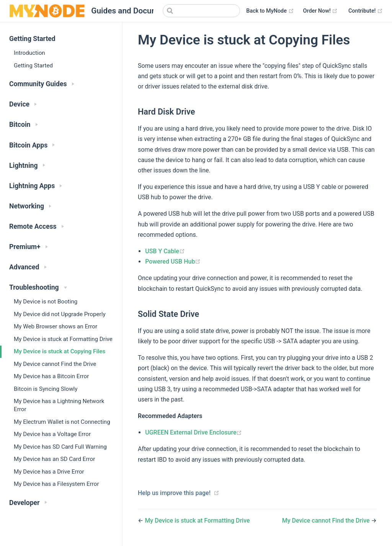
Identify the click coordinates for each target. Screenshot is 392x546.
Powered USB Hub (173, 262)
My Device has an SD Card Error (54, 459)
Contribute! (366, 11)
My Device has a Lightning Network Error (59, 405)
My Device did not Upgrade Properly (60, 314)
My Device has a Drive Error (49, 472)
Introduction (29, 53)
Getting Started (33, 66)
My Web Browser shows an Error (56, 326)
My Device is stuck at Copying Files (60, 351)
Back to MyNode (270, 11)
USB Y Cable (165, 251)
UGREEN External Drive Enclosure (194, 432)
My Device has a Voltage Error (52, 434)
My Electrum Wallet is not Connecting (62, 422)
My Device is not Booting (46, 302)
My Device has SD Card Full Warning (60, 447)
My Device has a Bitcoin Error (51, 376)
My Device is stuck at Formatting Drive (63, 339)
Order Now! (321, 11)
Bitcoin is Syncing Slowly (46, 389)
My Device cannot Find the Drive (55, 364)
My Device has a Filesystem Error (56, 484)
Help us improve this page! (174, 493)
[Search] (201, 11)
